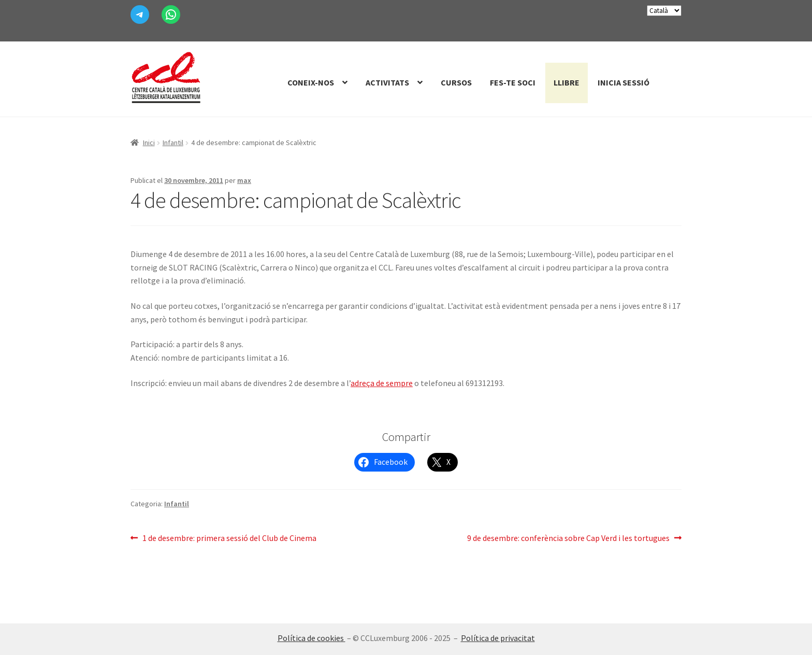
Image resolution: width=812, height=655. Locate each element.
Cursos (456, 82)
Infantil (173, 143)
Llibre (567, 82)
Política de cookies (311, 638)
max (244, 180)
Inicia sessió (624, 82)
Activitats (387, 82)
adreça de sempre (382, 383)
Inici (149, 143)
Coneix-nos (311, 82)
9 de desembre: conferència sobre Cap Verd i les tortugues (568, 538)
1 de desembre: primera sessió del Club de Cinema (229, 538)
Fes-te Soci (513, 82)
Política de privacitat (498, 638)
